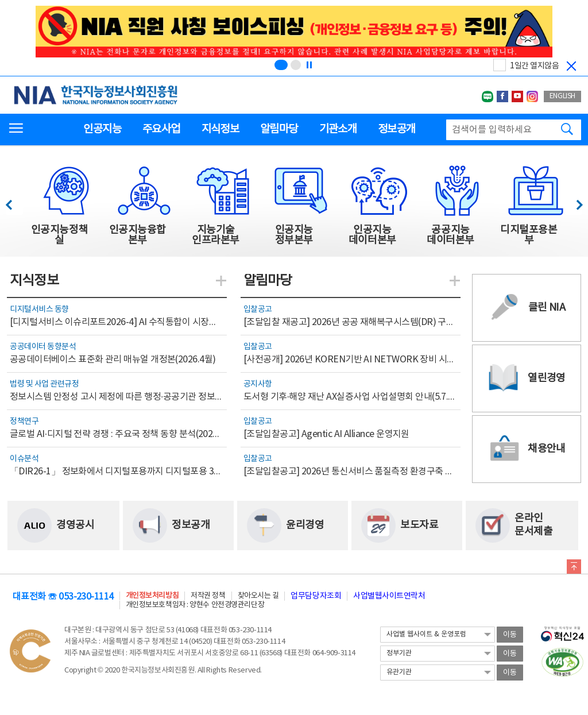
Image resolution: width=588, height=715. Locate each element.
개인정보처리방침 (152, 596)
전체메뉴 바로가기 (0, 0)
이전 (14, 202)
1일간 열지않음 (534, 66)
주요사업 (161, 129)
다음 (573, 202)
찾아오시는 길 (258, 596)
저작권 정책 (208, 596)
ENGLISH (562, 96)
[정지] (309, 65)
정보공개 (396, 129)
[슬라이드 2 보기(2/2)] (296, 65)
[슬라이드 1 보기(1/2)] (281, 65)
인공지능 (102, 129)
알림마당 (279, 129)
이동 (510, 635)
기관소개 (338, 129)
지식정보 (220, 129)
